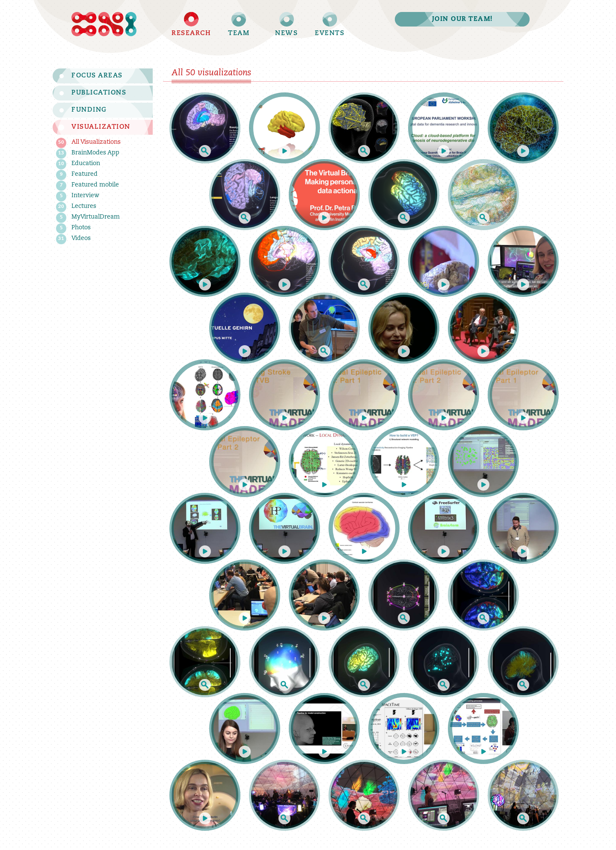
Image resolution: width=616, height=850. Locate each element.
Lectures (77, 207)
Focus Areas (97, 76)
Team (239, 34)
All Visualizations (89, 143)
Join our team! (462, 19)
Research (191, 34)
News (286, 34)
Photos (74, 228)
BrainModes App (89, 153)
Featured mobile (88, 185)
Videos (74, 239)
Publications (99, 93)
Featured (78, 175)
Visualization (101, 127)
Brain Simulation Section (103, 24)
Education (79, 164)
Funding (89, 110)
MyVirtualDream (89, 218)
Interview (78, 196)
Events (330, 34)
